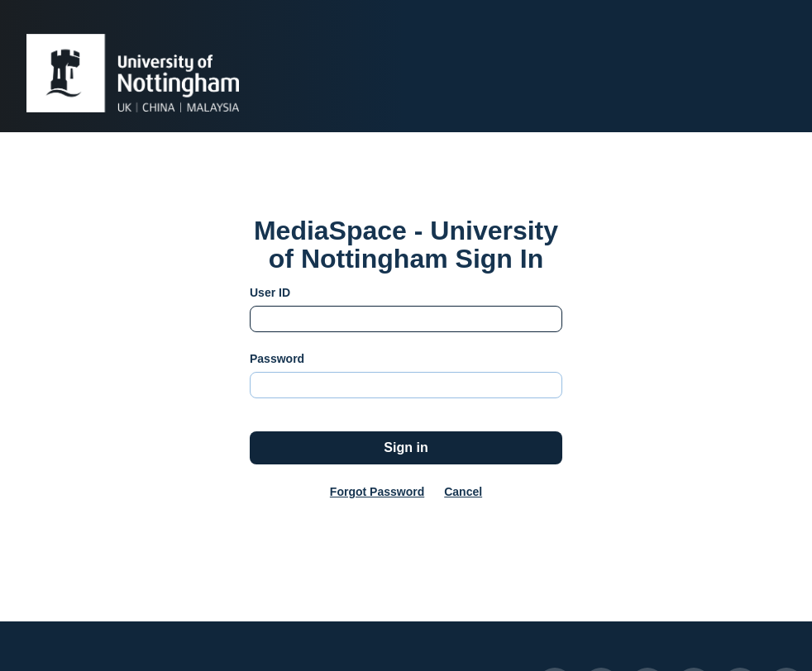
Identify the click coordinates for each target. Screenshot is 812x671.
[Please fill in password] (406, 385)
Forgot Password (377, 492)
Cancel (463, 492)
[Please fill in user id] (406, 319)
